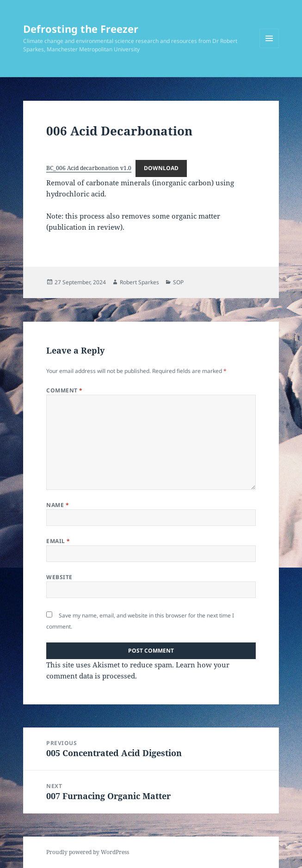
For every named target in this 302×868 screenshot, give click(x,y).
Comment (64, 390)
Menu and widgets (269, 48)
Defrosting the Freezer (81, 29)
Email (58, 541)
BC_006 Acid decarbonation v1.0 (89, 168)
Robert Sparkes (139, 282)
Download (161, 168)
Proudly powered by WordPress (88, 852)
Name (58, 505)
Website (59, 577)
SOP (178, 282)
